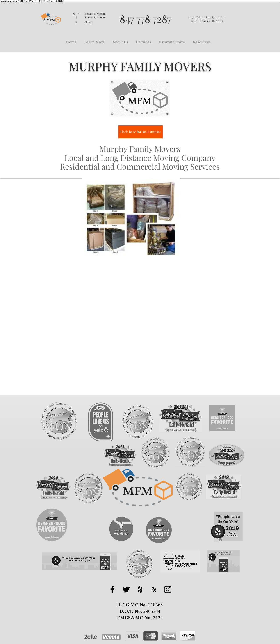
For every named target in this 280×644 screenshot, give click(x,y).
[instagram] (168, 589)
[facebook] (112, 589)
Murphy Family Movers (115, 340)
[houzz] (140, 589)
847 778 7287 (145, 19)
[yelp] (154, 589)
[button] (95, 40)
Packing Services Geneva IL (155, 278)
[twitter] (126, 589)
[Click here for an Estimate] (141, 132)
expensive (165, 388)
